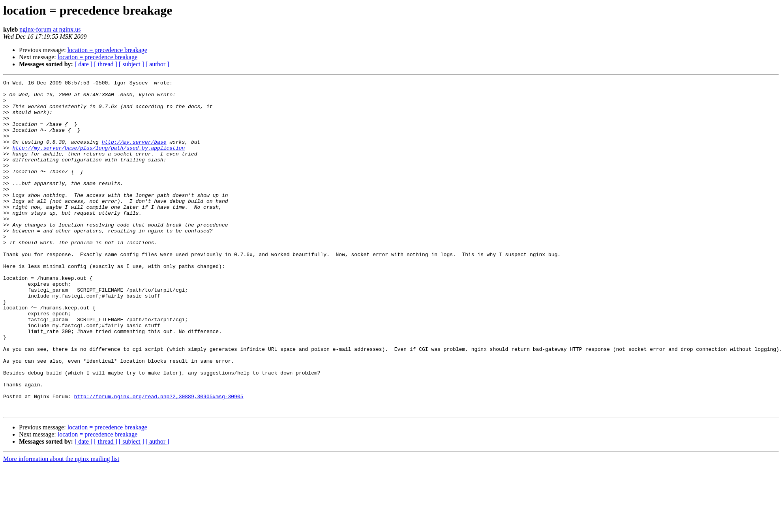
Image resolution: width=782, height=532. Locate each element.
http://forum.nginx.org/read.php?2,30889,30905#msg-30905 (158, 460)
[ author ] (158, 64)
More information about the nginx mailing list (61, 525)
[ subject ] (131, 64)
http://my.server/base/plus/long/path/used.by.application (98, 162)
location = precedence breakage (107, 50)
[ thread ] (106, 64)
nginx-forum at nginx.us (50, 29)
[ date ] (83, 64)
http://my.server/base (134, 155)
